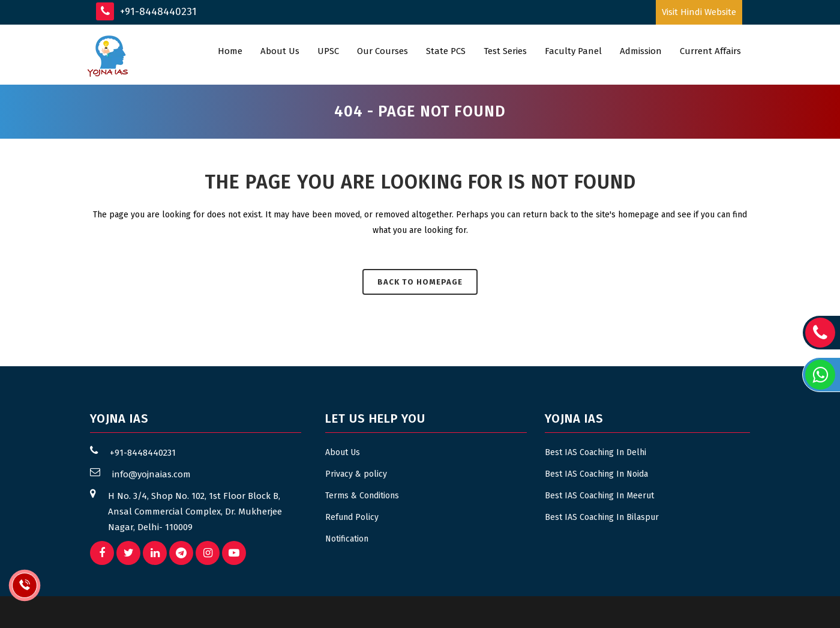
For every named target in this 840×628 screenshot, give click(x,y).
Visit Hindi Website (699, 12)
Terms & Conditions (362, 496)
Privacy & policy (356, 474)
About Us (343, 452)
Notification (347, 539)
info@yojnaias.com (151, 474)
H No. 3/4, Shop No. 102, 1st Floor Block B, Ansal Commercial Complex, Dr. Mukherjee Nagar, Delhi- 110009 (195, 512)
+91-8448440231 (146, 11)
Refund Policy (352, 517)
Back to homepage (420, 282)
